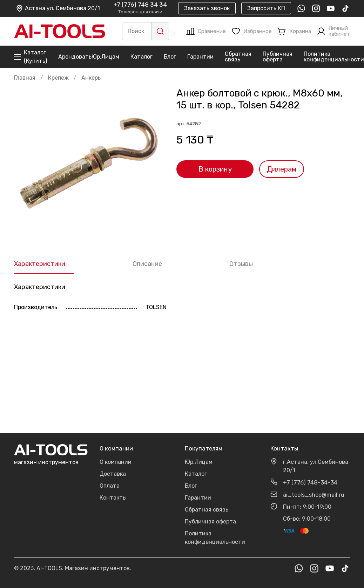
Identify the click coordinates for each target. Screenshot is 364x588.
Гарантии (200, 57)
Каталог (141, 57)
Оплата (110, 486)
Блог (170, 57)
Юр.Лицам (105, 57)
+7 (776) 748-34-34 (310, 482)
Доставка (113, 474)
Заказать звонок (207, 8)
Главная (25, 78)
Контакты (113, 498)
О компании (116, 462)
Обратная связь (238, 57)
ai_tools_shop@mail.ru (314, 495)
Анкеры (92, 78)
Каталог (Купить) (31, 57)
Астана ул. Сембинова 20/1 (58, 8)
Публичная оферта (278, 57)
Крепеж (58, 78)
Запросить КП (266, 8)
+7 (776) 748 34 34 (140, 5)
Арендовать (75, 57)
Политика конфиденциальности (334, 57)
